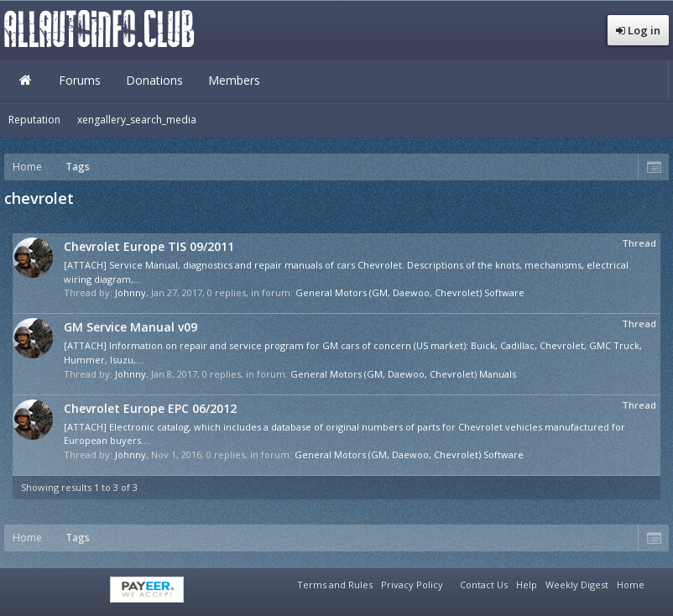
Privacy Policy (412, 585)
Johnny (130, 292)
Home (25, 81)
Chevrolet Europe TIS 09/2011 (149, 246)
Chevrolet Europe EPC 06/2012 (150, 408)
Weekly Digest (577, 585)
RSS (659, 582)
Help (527, 585)
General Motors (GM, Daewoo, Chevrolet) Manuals (403, 374)
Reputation (34, 120)
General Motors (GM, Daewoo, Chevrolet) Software (410, 292)
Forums (80, 80)
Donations (154, 80)
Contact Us (484, 585)
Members (234, 80)
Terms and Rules (335, 585)
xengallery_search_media (137, 120)
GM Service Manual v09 (130, 327)
